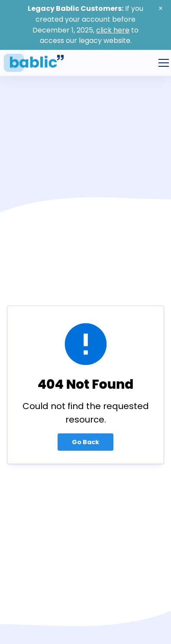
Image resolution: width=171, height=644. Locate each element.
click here (113, 30)
